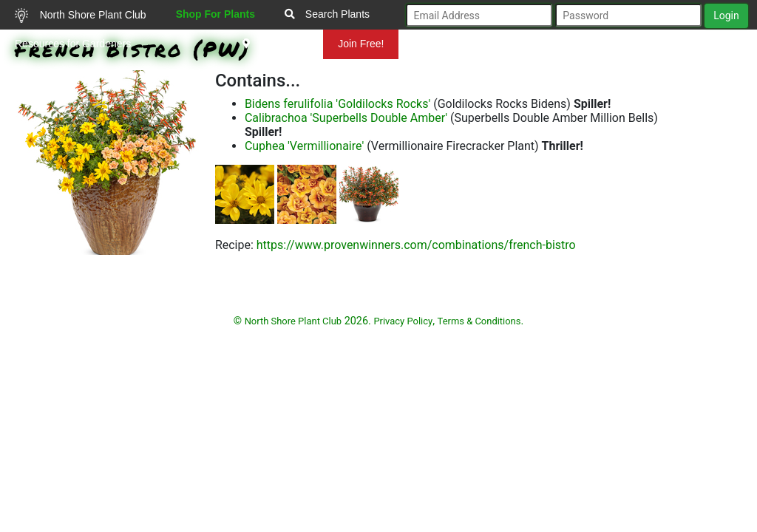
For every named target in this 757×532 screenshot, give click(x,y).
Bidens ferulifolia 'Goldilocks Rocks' (337, 104)
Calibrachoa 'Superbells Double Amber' (346, 118)
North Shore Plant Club (81, 16)
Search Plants (327, 14)
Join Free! (361, 44)
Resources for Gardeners (73, 44)
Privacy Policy (403, 321)
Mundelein (276, 44)
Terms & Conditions (479, 321)
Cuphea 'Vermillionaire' (304, 146)
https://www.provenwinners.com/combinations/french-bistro (416, 245)
